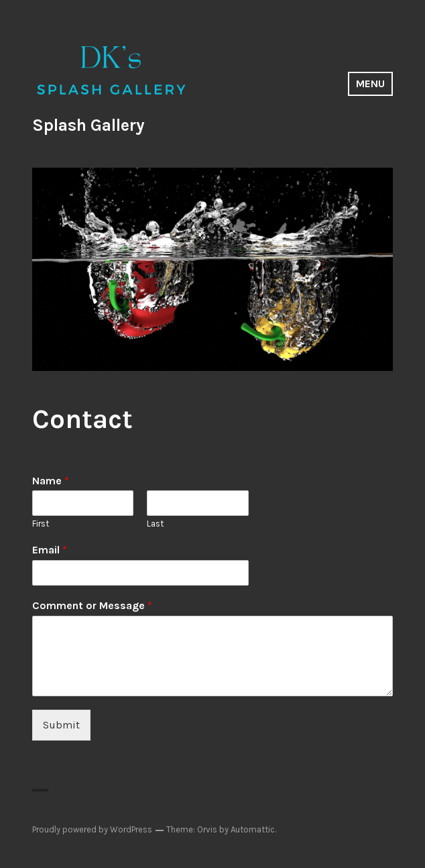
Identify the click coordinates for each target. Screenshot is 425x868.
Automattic (253, 829)
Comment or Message (92, 605)
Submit (61, 725)
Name (51, 481)
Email (50, 550)
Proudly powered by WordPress (92, 829)
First (41, 524)
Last (155, 524)
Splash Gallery (88, 125)
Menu (370, 84)
